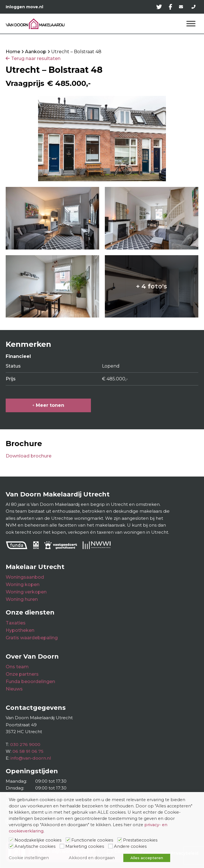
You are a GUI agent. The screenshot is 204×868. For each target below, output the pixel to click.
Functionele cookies (92, 840)
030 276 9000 (25, 744)
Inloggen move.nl (24, 7)
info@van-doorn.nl (31, 758)
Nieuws (14, 689)
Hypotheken (20, 630)
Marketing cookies (85, 846)
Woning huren (22, 599)
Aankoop (36, 52)
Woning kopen (23, 584)
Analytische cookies (35, 846)
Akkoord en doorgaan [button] (92, 858)
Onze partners (22, 674)
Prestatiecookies (140, 840)
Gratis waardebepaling (32, 638)
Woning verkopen (26, 592)
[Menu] (191, 24)
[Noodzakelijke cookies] (11, 840)
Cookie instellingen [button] (29, 858)
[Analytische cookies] (11, 846)
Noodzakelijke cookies (38, 840)
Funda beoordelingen (30, 682)
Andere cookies (130, 846)
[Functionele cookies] (68, 840)
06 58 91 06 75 (28, 751)
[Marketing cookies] (62, 846)
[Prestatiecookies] (120, 840)
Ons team (17, 667)
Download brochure (29, 456)
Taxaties (16, 623)
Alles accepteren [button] (147, 858)
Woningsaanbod (25, 577)
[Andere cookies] (111, 846)
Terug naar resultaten (36, 58)
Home (13, 52)
